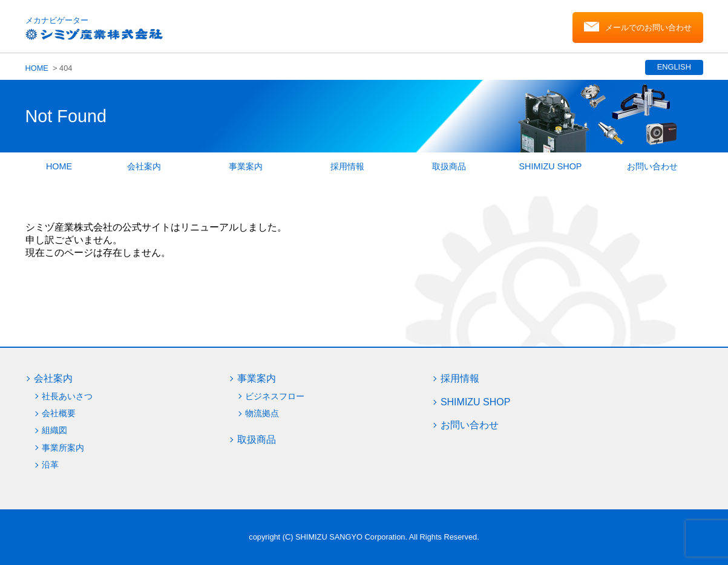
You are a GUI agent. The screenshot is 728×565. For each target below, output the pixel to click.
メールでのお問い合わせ (648, 28)
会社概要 (59, 413)
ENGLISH (674, 67)
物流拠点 (262, 413)
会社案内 (144, 166)
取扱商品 (449, 166)
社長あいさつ (67, 396)
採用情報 (347, 166)
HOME (37, 68)
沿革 (50, 465)
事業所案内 (63, 448)
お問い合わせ (652, 166)
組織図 (54, 430)
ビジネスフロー (275, 396)
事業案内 (246, 166)
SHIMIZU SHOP (551, 166)
